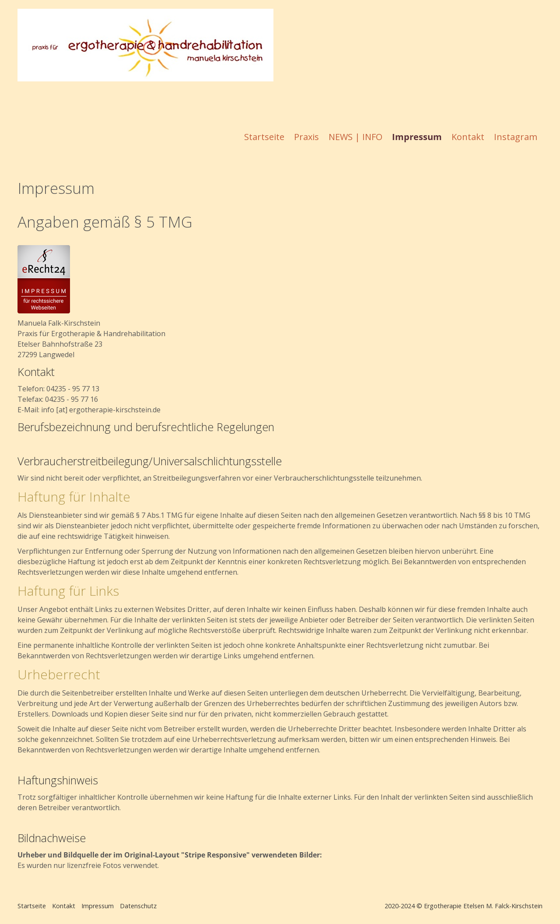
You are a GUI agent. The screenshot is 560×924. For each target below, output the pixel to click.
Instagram (516, 137)
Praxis (306, 137)
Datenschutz (138, 906)
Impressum (417, 137)
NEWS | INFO (355, 137)
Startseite (264, 137)
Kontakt (468, 137)
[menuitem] (265, 137)
